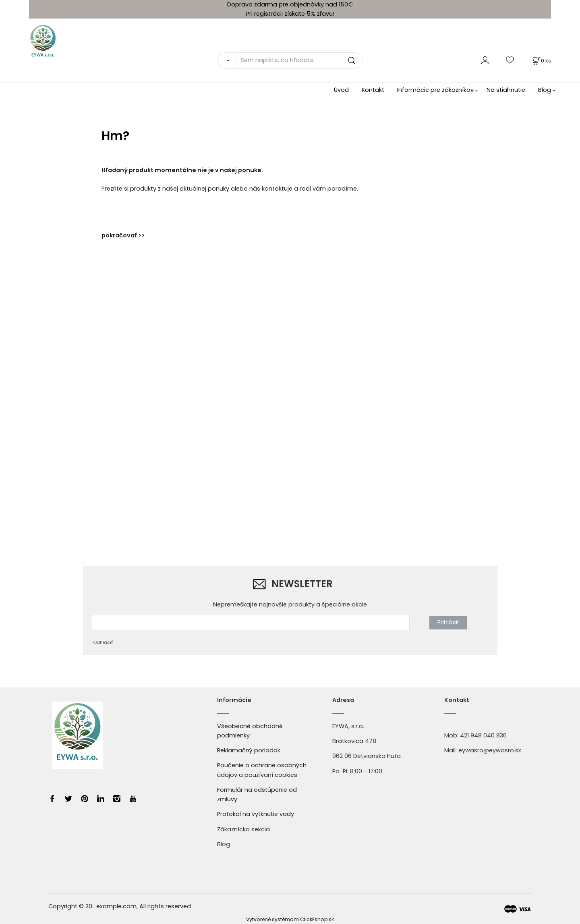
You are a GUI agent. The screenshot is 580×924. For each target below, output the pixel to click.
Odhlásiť (103, 642)
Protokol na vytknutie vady (256, 814)
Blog (545, 90)
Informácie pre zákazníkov (435, 90)
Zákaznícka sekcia (243, 829)
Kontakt (373, 90)
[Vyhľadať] (227, 60)
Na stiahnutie (506, 90)
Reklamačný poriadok (249, 750)
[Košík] (541, 61)
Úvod (341, 90)
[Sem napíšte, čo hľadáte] (299, 60)
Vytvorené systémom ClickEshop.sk (290, 919)
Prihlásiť (448, 622)
